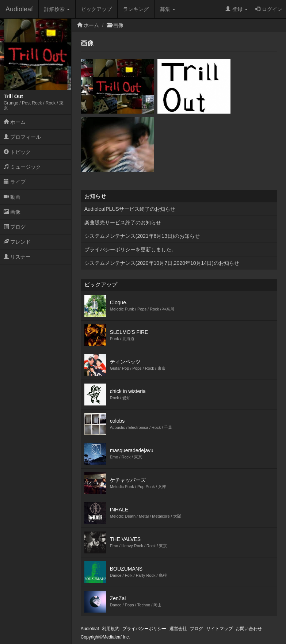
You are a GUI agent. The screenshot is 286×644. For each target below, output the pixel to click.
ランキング (136, 9)
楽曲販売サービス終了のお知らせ (123, 222)
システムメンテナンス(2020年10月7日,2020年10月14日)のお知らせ (162, 263)
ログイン (269, 9)
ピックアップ (96, 9)
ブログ (15, 227)
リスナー (17, 257)
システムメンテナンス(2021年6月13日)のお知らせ (142, 236)
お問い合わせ (249, 629)
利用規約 (111, 629)
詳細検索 (57, 9)
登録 (237, 9)
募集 (168, 9)
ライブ (15, 182)
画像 (12, 212)
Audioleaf (19, 9)
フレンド (17, 242)
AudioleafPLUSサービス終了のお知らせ (130, 209)
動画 (12, 197)
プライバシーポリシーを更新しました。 (130, 249)
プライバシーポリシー (144, 629)
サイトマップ (220, 629)
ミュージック (22, 167)
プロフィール (22, 137)
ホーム (15, 122)
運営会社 (178, 629)
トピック (17, 152)
